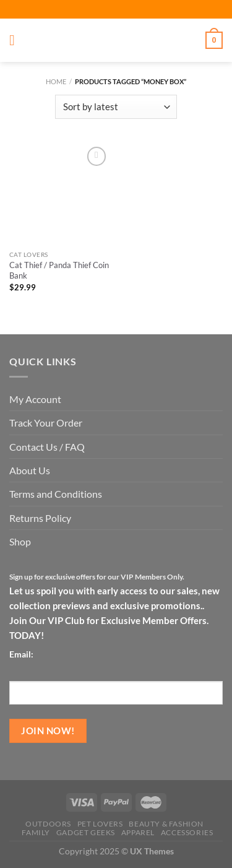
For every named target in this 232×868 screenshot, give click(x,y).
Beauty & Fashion (166, 824)
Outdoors (48, 824)
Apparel (138, 832)
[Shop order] (116, 107)
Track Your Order (46, 423)
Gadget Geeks (86, 832)
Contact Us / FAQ (47, 447)
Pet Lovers (100, 824)
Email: (21, 654)
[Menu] (17, 41)
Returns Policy (40, 518)
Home (56, 81)
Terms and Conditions (56, 494)
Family (36, 832)
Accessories (187, 832)
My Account (35, 399)
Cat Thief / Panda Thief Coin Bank (59, 271)
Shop (20, 541)
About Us (30, 470)
